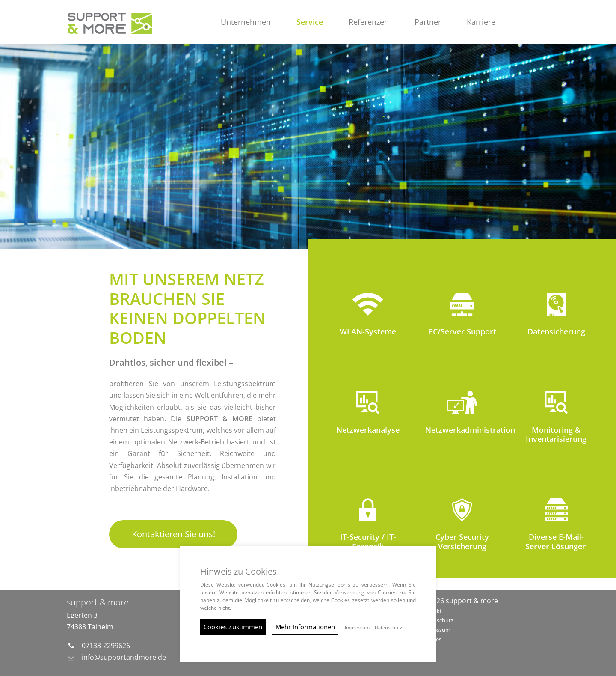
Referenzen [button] (369, 22)
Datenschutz (437, 621)
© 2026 (460, 601)
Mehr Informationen (305, 627)
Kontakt (432, 611)
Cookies (431, 639)
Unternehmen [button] (246, 22)
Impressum (436, 630)
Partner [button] (428, 22)
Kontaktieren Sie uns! (173, 535)
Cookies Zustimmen (233, 627)
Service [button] (310, 22)
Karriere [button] (481, 22)
